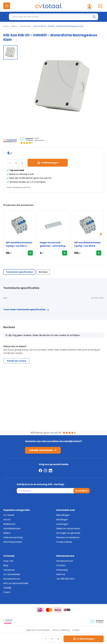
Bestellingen (63, 515)
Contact (61, 565)
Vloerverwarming (13, 537)
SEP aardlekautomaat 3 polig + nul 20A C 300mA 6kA (19, 244)
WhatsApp (62, 570)
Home (6, 26)
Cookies (76, 630)
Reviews (43, 272)
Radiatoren (9, 524)
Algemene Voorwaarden (38, 630)
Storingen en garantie (68, 533)
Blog (6, 565)
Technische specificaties (19, 272)
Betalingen (62, 520)
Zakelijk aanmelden (43, 450)
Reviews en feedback (68, 537)
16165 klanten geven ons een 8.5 (46, 433)
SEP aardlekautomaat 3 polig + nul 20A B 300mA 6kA (87, 244)
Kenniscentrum (12, 579)
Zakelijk (7, 588)
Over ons (8, 561)
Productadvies (64, 542)
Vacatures (9, 570)
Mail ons (61, 574)
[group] (10, 52)
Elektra (14, 26)
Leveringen (62, 524)
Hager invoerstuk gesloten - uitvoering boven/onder (52, 244)
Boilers (7, 533)
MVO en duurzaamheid (16, 583)
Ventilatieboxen (12, 528)
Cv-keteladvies (12, 574)
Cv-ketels (9, 515)
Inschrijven (82, 491)
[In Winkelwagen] (30, 253)
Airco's (7, 520)
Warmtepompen (13, 542)
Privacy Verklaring (61, 630)
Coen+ (7, 592)
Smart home (25, 26)
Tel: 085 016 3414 (65, 579)
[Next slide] (101, 234)
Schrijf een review (16, 361)
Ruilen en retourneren (68, 528)
